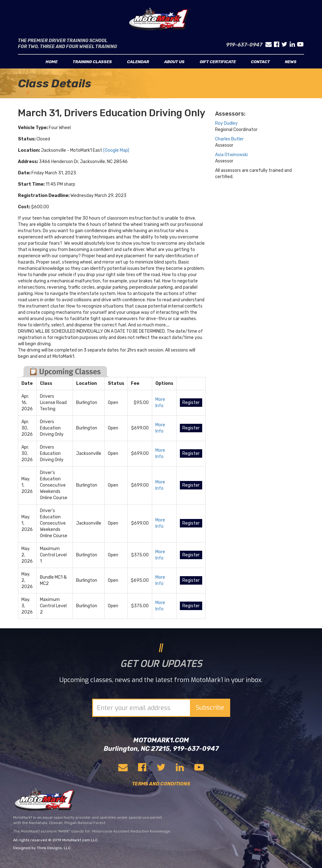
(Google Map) (116, 150)
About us (174, 62)
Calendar (138, 62)
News (291, 62)
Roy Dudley (226, 123)
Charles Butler (229, 139)
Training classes (92, 62)
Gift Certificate (218, 62)
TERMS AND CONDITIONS (161, 784)
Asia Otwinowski (231, 155)
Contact (260, 62)
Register (191, 403)
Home (52, 62)
